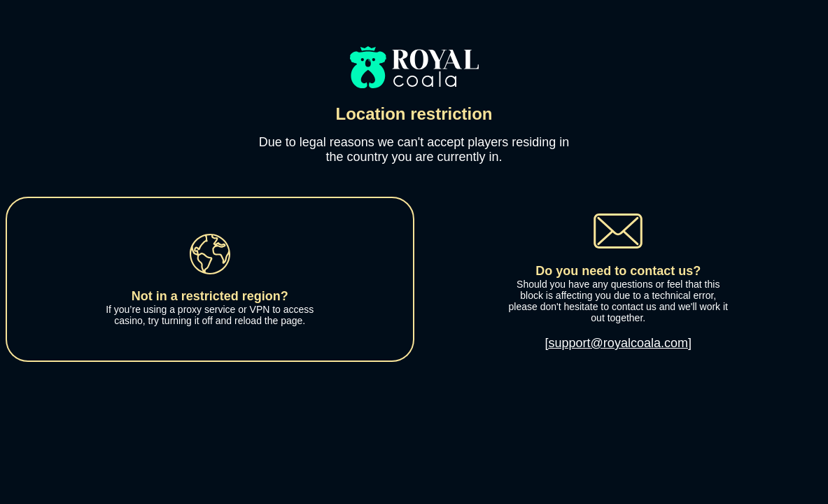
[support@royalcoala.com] (618, 343)
